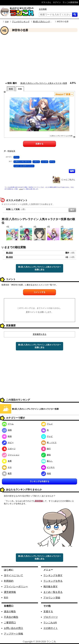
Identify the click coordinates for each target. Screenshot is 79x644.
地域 (46, 473)
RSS (6, 597)
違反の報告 (10, 611)
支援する (48, 611)
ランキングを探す (53, 575)
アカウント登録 (52, 598)
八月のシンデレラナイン (22, 162)
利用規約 (9, 581)
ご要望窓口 (10, 623)
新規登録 (39, 501)
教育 (7, 473)
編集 (72, 171)
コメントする (39, 292)
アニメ (16, 157)
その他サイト (51, 628)
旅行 (46, 449)
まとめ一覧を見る (53, 592)
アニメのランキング (21, 22)
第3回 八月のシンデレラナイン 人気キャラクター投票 (44, 83)
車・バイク (49, 442)
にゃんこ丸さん (68, 180)
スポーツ (9, 449)
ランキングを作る (53, 581)
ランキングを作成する (39, 481)
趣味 (46, 455)
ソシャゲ (45, 162)
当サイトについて (13, 575)
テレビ (47, 436)
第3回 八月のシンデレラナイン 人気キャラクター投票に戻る (39, 268)
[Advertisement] (39, 57)
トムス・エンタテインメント (24, 166)
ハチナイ (36, 162)
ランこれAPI (50, 623)
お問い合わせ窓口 (13, 628)
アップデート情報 (13, 634)
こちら (21, 189)
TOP (7, 22)
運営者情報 (10, 592)
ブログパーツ (51, 617)
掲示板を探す (51, 586)
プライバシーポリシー (16, 586)
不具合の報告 (11, 617)
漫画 (7, 430)
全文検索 (43, 9)
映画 (7, 436)
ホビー (8, 442)
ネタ (7, 467)
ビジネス (48, 467)
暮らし (47, 461)
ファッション (11, 455)
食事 (7, 461)
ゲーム (52, 162)
